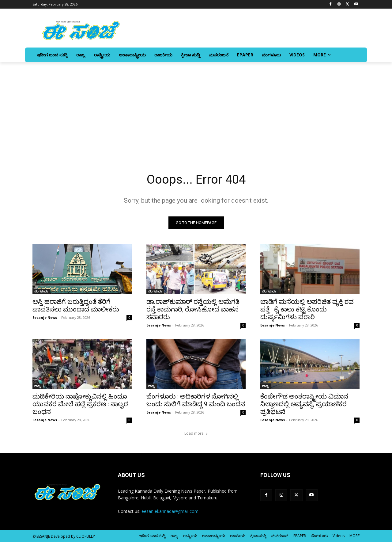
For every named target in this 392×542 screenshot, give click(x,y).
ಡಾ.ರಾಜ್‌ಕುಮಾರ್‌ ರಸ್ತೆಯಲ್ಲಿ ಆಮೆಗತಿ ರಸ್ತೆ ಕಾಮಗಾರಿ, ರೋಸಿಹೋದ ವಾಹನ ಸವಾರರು (193, 309)
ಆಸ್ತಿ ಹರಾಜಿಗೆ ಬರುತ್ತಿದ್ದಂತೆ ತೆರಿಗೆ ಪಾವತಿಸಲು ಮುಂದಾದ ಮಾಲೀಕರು (76, 305)
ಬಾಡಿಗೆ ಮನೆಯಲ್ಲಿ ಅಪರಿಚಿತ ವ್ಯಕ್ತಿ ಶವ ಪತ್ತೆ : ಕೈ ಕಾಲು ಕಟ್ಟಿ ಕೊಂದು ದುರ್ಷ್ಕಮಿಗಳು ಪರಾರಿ (307, 309)
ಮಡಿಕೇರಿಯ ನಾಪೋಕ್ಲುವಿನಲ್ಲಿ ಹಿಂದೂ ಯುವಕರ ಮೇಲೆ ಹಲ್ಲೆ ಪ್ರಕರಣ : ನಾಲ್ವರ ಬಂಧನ (80, 404)
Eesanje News (45, 317)
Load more (196, 433)
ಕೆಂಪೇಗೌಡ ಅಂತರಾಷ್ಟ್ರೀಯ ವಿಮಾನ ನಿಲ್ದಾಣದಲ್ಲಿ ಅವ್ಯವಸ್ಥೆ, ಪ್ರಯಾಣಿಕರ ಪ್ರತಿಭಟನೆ (304, 404)
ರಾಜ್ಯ (38, 386)
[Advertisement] (196, 108)
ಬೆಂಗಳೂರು (41, 291)
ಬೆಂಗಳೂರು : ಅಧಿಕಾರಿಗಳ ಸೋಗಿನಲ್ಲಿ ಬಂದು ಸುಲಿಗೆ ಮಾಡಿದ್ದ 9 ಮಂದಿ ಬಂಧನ (196, 400)
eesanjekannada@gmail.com (170, 511)
